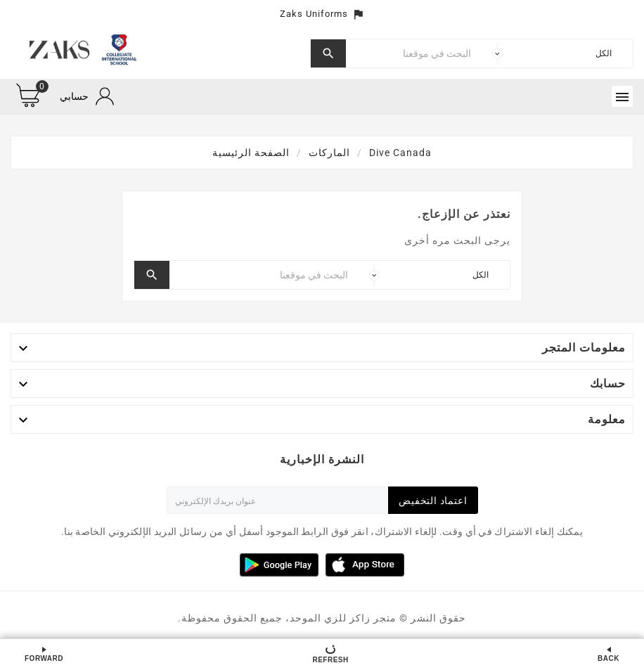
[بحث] (412, 53)
